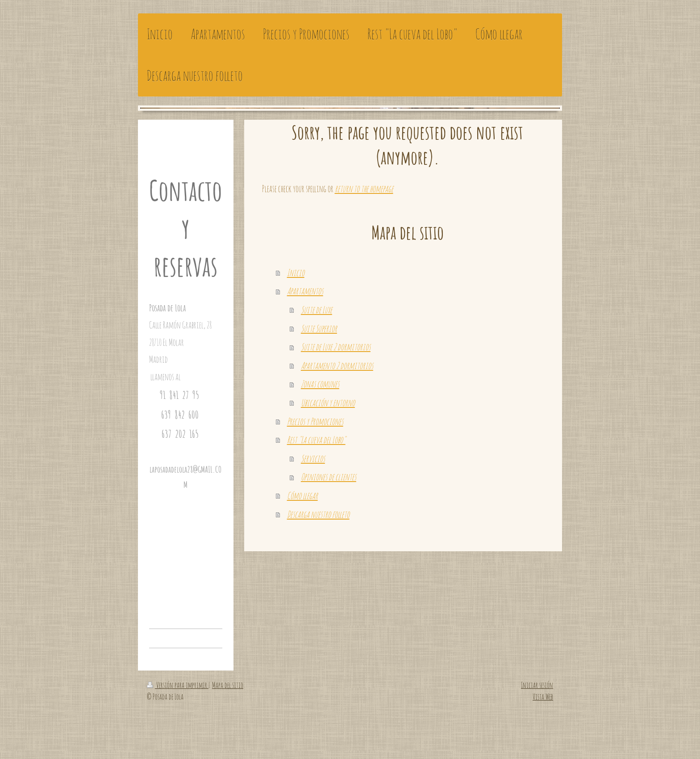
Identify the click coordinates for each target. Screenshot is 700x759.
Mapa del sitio (228, 685)
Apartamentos (305, 291)
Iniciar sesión (537, 685)
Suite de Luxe (317, 310)
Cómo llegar (302, 495)
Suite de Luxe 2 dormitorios (336, 347)
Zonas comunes (320, 384)
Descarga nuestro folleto (318, 514)
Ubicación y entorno (328, 403)
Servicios (313, 458)
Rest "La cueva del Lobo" (316, 440)
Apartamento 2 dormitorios (337, 365)
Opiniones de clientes (329, 477)
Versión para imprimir (178, 685)
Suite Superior (319, 328)
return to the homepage (364, 189)
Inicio (296, 273)
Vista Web (543, 696)
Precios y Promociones (315, 421)
